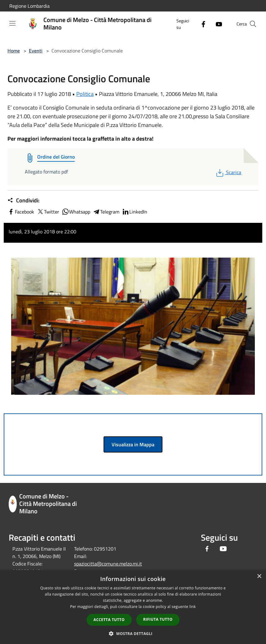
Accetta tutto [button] (109, 620)
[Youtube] (216, 24)
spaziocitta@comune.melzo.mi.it (108, 564)
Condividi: (23, 200)
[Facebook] (201, 24)
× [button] (259, 576)
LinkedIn (135, 212)
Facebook (21, 212)
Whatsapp (76, 212)
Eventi (36, 51)
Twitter (48, 212)
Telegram (106, 212)
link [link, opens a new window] (193, 607)
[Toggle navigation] (12, 23)
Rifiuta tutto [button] (158, 619)
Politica (85, 94)
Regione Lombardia (29, 6)
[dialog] (133, 607)
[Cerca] (253, 24)
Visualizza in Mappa (133, 444)
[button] (133, 633)
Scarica (228, 172)
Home (14, 51)
